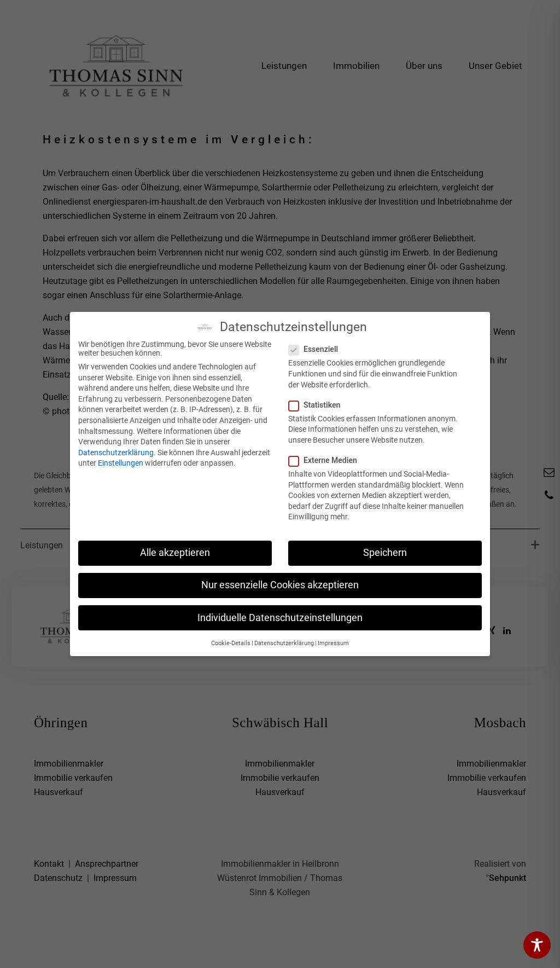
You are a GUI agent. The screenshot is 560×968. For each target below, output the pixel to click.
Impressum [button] (333, 643)
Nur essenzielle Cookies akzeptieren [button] (280, 585)
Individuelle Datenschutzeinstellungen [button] (280, 618)
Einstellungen (121, 463)
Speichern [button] (385, 553)
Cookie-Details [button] (231, 643)
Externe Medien (326, 460)
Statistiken (318, 405)
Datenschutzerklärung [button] (284, 643)
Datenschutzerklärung (116, 453)
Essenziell (317, 349)
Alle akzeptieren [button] (175, 553)
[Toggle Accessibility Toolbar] (537, 945)
